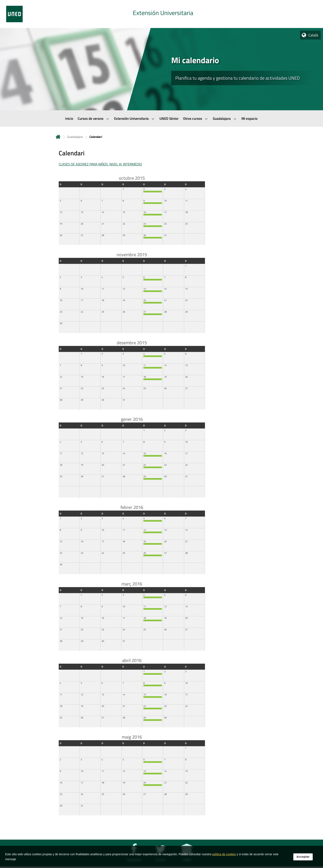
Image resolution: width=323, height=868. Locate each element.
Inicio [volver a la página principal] (58, 137)
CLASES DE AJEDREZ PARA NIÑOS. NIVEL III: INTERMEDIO (100, 164)
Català (313, 35)
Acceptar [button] (303, 857)
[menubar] (161, 119)
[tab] (161, 14)
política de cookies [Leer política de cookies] (224, 854)
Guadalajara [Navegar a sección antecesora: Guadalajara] (75, 137)
